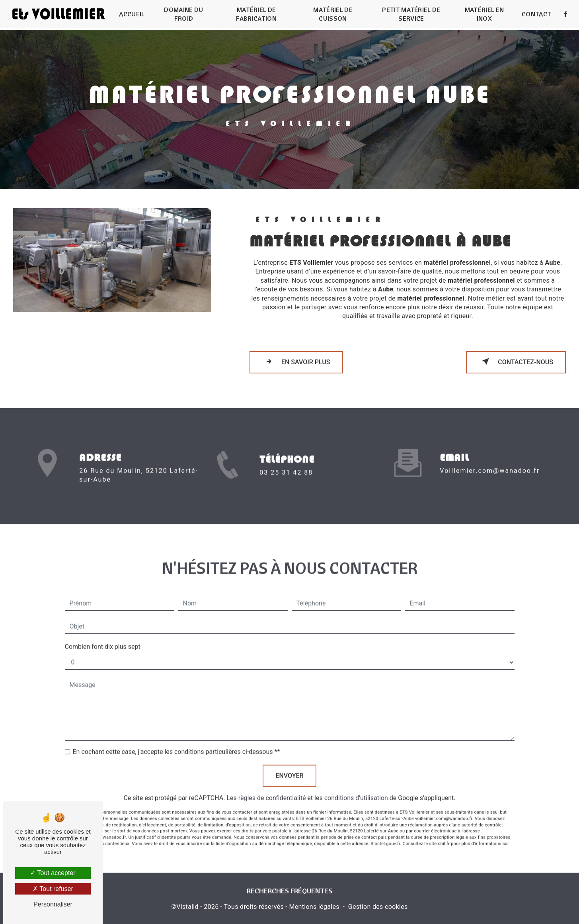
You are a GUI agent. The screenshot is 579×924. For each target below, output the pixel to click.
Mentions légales (314, 907)
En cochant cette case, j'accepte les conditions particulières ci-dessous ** (176, 742)
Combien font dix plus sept (103, 637)
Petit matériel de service (411, 14)
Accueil (132, 14)
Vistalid (187, 907)
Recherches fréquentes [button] (289, 891)
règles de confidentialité (272, 788)
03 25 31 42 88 (286, 482)
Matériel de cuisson (333, 14)
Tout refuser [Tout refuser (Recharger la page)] (53, 889)
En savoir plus (296, 361)
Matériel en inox (484, 14)
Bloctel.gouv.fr (385, 834)
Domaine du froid (184, 14)
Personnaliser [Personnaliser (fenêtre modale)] (53, 904)
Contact (536, 14)
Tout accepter (53, 873)
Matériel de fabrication (257, 14)
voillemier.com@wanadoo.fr (490, 461)
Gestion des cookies (378, 907)
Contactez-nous (516, 361)
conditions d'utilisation (356, 788)
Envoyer (289, 766)
